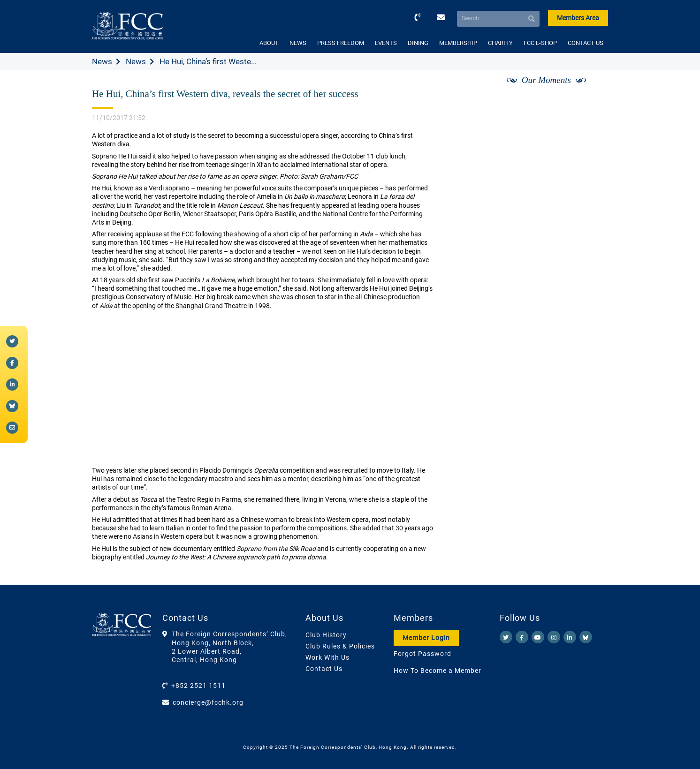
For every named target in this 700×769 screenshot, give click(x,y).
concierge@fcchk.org (208, 702)
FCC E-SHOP (540, 43)
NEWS (298, 43)
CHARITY (500, 43)
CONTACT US (586, 43)
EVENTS (386, 43)
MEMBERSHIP (458, 43)
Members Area (578, 18)
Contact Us (324, 669)
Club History (326, 635)
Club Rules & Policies (340, 646)
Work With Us (327, 657)
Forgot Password (422, 654)
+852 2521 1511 (198, 686)
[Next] (591, 90)
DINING (418, 43)
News (102, 61)
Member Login (426, 638)
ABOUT (269, 43)
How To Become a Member (437, 671)
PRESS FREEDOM (341, 43)
